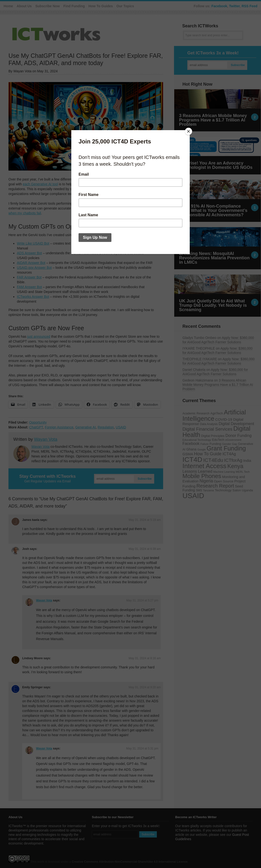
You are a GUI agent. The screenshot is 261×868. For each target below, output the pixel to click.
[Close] (188, 131)
